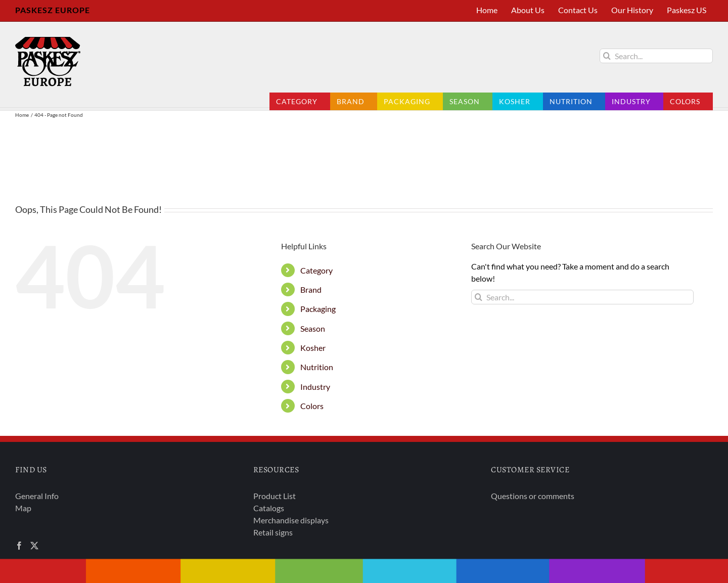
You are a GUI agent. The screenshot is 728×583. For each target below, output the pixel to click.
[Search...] (656, 56)
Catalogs (269, 508)
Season (313, 328)
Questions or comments (533, 496)
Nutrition (317, 367)
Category (316, 270)
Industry (315, 387)
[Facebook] (19, 546)
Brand (311, 289)
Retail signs (273, 532)
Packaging (318, 309)
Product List (275, 496)
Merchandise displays (291, 520)
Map (23, 508)
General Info (37, 496)
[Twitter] (34, 546)
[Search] (607, 56)
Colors (312, 406)
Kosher (313, 348)
